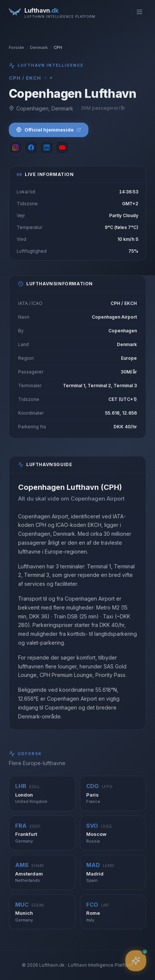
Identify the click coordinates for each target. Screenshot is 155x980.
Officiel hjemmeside (49, 130)
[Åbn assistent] (136, 961)
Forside (16, 47)
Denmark (39, 47)
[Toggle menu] (139, 12)
